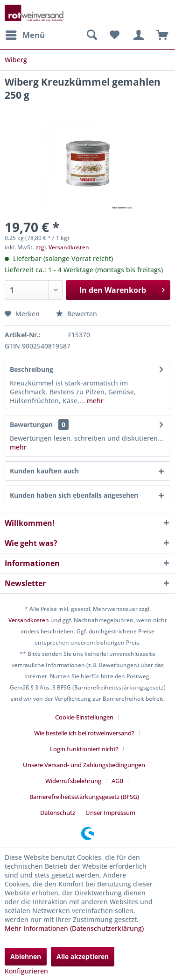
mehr (94, 401)
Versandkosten (29, 620)
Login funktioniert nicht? (84, 749)
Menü (25, 34)
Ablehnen (26, 956)
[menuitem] (25, 35)
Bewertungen (31, 425)
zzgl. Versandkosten (62, 247)
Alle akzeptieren (83, 956)
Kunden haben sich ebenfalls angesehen (74, 495)
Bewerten (77, 314)
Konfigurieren (26, 971)
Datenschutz (58, 813)
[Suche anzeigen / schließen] (91, 35)
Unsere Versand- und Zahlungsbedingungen (84, 765)
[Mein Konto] (137, 35)
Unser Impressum (110, 813)
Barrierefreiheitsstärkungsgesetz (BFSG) (84, 797)
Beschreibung (31, 369)
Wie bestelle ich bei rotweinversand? (84, 733)
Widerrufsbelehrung (73, 781)
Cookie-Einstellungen (84, 717)
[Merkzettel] (114, 35)
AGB (117, 781)
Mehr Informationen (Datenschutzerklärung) (74, 928)
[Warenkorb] (160, 35)
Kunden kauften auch (44, 471)
